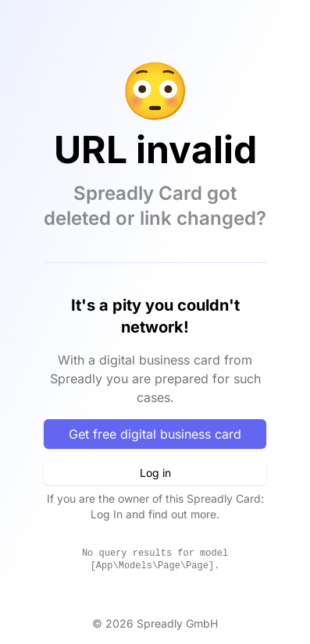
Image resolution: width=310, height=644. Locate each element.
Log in (155, 473)
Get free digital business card (155, 434)
